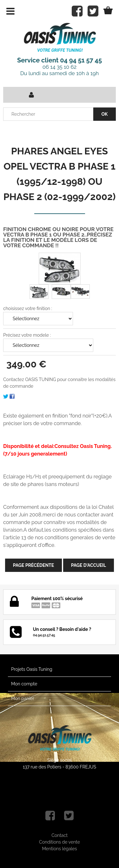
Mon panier (23, 698)
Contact (60, 835)
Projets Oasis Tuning (32, 669)
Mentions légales (59, 849)
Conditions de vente (60, 842)
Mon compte (24, 684)
